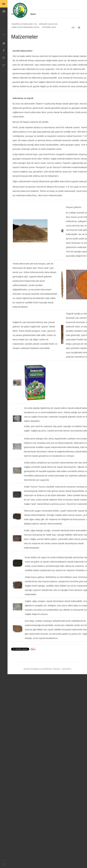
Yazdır (80, 28)
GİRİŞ (14, 14)
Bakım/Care (53, 24)
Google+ (4, 65)
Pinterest (4, 58)
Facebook (4, 50)
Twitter (4, 43)
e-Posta (74, 28)
